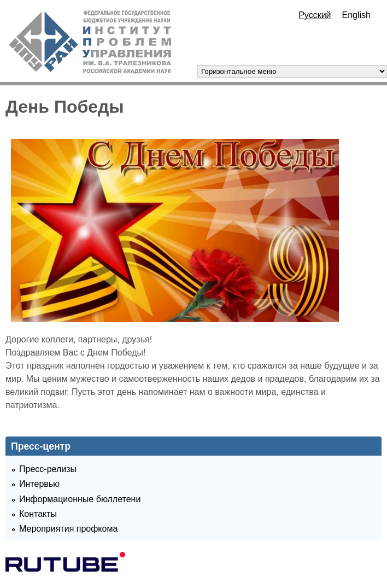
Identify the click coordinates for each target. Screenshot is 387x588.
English (356, 15)
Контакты (38, 514)
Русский (315, 15)
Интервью (39, 484)
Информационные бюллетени (80, 499)
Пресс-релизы (48, 469)
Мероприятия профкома (68, 529)
